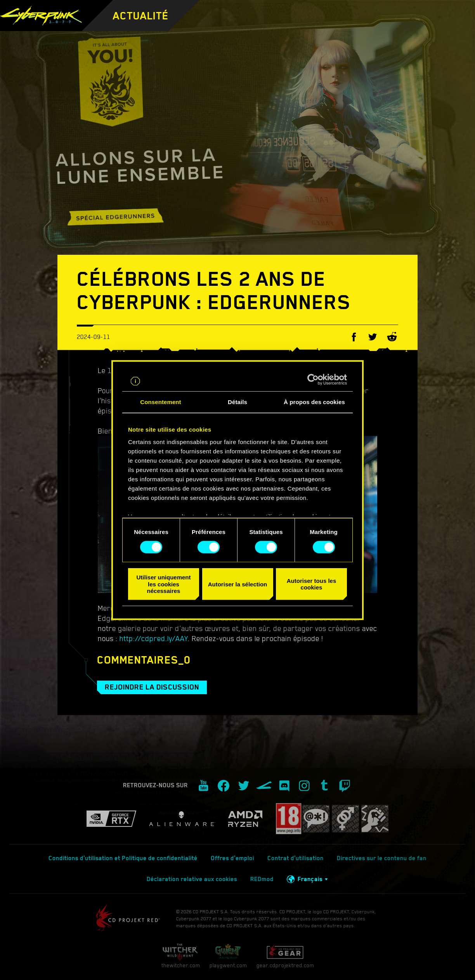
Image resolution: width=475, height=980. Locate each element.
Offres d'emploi (232, 858)
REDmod (262, 879)
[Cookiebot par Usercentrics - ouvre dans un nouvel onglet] (313, 380)
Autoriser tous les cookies (312, 584)
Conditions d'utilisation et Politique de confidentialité (123, 858)
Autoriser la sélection (238, 584)
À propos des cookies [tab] (314, 402)
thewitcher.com (181, 956)
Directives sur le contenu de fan (382, 858)
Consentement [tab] (160, 402)
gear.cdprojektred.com (285, 956)
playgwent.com (228, 956)
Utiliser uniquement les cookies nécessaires (163, 584)
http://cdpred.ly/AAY (154, 638)
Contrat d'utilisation (296, 858)
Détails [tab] (237, 402)
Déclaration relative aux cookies (192, 879)
